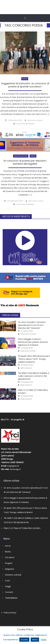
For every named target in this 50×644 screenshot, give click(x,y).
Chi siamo (10, 557)
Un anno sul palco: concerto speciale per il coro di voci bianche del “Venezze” (32, 325)
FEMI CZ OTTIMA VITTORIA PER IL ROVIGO (22, 528)
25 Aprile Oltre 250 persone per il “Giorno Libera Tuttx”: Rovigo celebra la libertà (34, 359)
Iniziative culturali (13, 575)
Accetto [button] (24, 640)
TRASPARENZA (11, 598)
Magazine (10, 569)
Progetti (9, 563)
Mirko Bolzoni (26, 368)
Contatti (9, 592)
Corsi (7, 581)
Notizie (25, 79)
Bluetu (8, 552)
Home (8, 546)
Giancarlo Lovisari (35, 120)
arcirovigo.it (15, 469)
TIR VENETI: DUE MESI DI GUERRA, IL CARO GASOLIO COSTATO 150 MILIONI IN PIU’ (34, 376)
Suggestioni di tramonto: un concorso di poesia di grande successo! (25, 85)
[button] (25, 18)
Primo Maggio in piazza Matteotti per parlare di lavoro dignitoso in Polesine (33, 342)
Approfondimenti (21, 156)
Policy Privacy (10, 613)
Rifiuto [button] (35, 640)
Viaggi (8, 586)
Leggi (44, 639)
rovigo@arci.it (13, 466)
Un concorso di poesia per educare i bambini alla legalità (25, 162)
